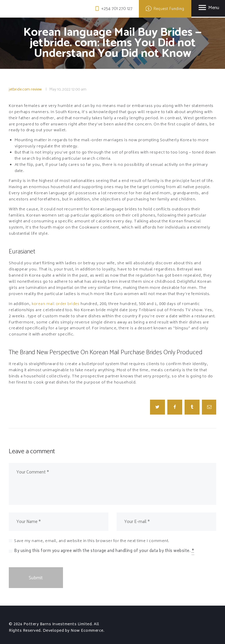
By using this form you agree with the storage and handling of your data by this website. (104, 551)
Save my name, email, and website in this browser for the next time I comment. (92, 541)
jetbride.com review (25, 90)
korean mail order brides (56, 304)
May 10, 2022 (60, 90)
